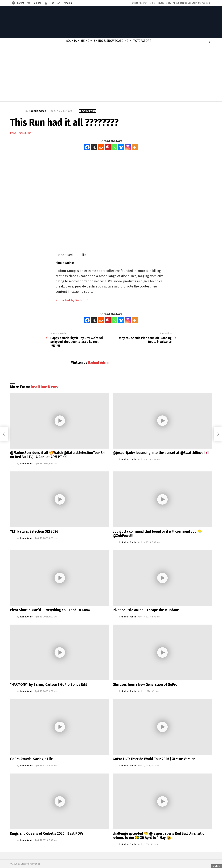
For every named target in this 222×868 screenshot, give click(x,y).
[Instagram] (128, 147)
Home (152, 3)
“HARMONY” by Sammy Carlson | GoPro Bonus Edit (49, 685)
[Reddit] (101, 147)
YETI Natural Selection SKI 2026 (34, 531)
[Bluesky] (121, 147)
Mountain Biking (77, 41)
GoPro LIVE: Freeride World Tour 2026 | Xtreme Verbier (154, 759)
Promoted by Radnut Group (75, 300)
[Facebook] (87, 147)
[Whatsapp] (114, 147)
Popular (36, 3)
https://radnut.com (21, 133)
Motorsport (142, 41)
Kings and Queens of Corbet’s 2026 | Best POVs (47, 833)
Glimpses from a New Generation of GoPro (145, 685)
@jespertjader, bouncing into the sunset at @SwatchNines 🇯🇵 (161, 453)
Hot (51, 3)
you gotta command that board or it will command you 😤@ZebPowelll (157, 534)
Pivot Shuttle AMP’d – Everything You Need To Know (50, 610)
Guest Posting (139, 3)
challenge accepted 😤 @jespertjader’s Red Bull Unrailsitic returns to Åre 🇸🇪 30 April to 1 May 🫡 (158, 836)
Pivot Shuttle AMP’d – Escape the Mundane (146, 610)
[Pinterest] (108, 147)
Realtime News (44, 387)
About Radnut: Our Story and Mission (191, 3)
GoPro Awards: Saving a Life (31, 759)
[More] (135, 147)
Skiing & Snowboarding (111, 41)
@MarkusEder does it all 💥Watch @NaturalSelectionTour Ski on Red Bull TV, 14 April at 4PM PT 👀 (58, 455)
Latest (20, 3)
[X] (94, 147)
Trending (67, 3)
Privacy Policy (164, 3)
